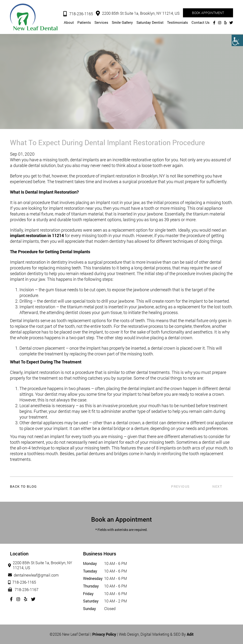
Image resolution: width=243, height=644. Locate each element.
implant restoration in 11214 (37, 235)
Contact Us (201, 22)
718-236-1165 (78, 14)
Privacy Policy (104, 634)
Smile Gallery (122, 22)
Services (101, 22)
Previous (180, 486)
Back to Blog (23, 487)
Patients (84, 22)
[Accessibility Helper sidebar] (237, 40)
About (69, 22)
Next (217, 486)
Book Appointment (208, 13)
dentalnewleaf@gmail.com (34, 575)
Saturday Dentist (150, 22)
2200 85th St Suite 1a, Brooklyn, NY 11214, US (138, 13)
